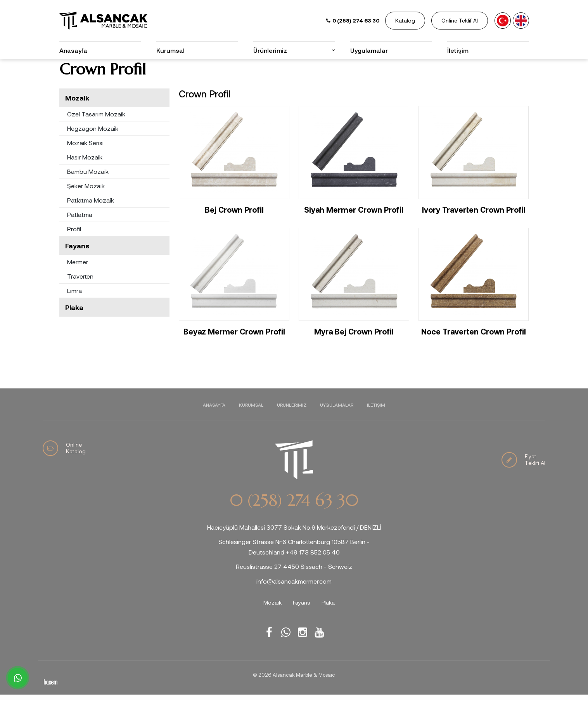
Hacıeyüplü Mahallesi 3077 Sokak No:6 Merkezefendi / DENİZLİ (294, 540)
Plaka (74, 320)
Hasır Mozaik (85, 169)
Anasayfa (73, 50)
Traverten (80, 289)
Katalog (405, 20)
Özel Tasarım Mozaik (96, 126)
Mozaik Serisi (85, 155)
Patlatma (80, 227)
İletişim (458, 50)
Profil (74, 241)
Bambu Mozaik (88, 184)
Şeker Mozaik (86, 198)
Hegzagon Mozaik (93, 141)
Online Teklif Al (460, 20)
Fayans (77, 258)
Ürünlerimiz (270, 50)
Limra (74, 303)
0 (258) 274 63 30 (294, 513)
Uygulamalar (369, 50)
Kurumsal (170, 50)
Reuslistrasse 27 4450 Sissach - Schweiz (294, 579)
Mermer (78, 274)
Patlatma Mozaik (91, 212)
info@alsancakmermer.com (294, 593)
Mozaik (77, 110)
